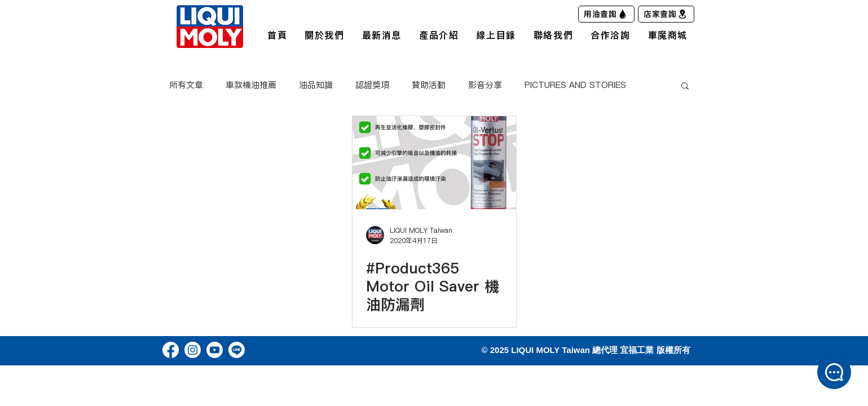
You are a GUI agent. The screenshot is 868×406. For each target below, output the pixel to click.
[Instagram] (193, 350)
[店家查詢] (666, 14)
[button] (685, 87)
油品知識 (316, 85)
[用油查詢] (606, 14)
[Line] (237, 350)
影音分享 (485, 85)
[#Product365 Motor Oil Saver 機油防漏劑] (434, 163)
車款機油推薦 (251, 85)
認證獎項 (372, 85)
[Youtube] (215, 350)
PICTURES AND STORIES (575, 85)
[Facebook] (171, 350)
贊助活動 (429, 85)
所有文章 (186, 85)
